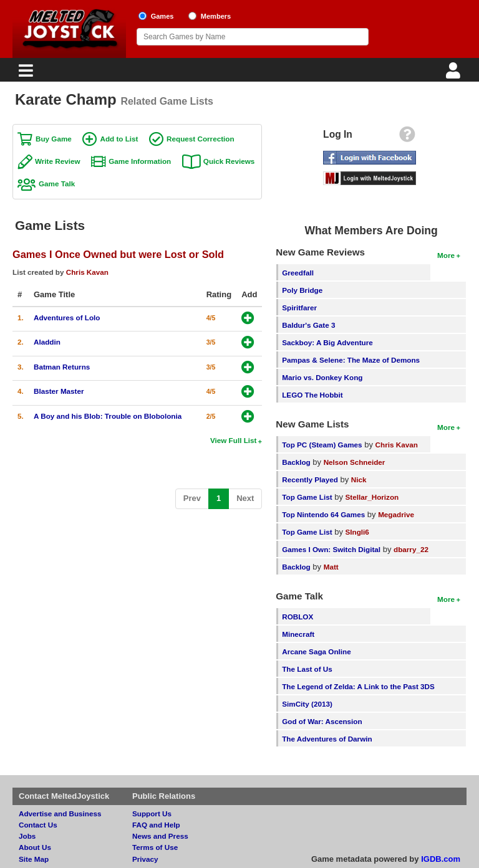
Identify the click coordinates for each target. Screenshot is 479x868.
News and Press (160, 836)
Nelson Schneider (355, 462)
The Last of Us (307, 669)
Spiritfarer (299, 308)
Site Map (34, 859)
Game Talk (57, 184)
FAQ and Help (156, 825)
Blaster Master (59, 391)
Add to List (119, 139)
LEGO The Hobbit (312, 395)
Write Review (58, 161)
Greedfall (298, 273)
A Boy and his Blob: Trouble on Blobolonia (108, 416)
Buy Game (54, 139)
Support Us (152, 813)
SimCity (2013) (307, 704)
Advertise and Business (60, 813)
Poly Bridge (302, 290)
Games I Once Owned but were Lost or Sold (118, 254)
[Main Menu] (24, 74)
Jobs (27, 836)
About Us (35, 847)
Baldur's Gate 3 (308, 325)
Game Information (140, 161)
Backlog (296, 462)
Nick (359, 479)
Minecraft (298, 634)
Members (216, 16)
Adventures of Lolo (67, 317)
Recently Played (310, 479)
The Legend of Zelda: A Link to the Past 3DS (358, 686)
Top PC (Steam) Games (322, 445)
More (446, 255)
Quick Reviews (229, 161)
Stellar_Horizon (372, 497)
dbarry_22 (411, 549)
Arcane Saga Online (316, 651)
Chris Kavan (87, 272)
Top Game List (307, 497)
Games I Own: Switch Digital (331, 549)
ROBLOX (298, 617)
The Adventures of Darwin (327, 739)
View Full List (233, 440)
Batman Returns (62, 367)
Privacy (145, 859)
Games (162, 16)
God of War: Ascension (322, 721)
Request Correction (200, 139)
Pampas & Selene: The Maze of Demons (351, 360)
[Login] (455, 74)
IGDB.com (441, 859)
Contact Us (38, 825)
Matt (331, 567)
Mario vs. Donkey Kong (322, 377)
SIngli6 (357, 532)
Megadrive (396, 514)
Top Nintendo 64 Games (323, 514)
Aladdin (47, 342)
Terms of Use (155, 847)
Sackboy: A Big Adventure (327, 342)
